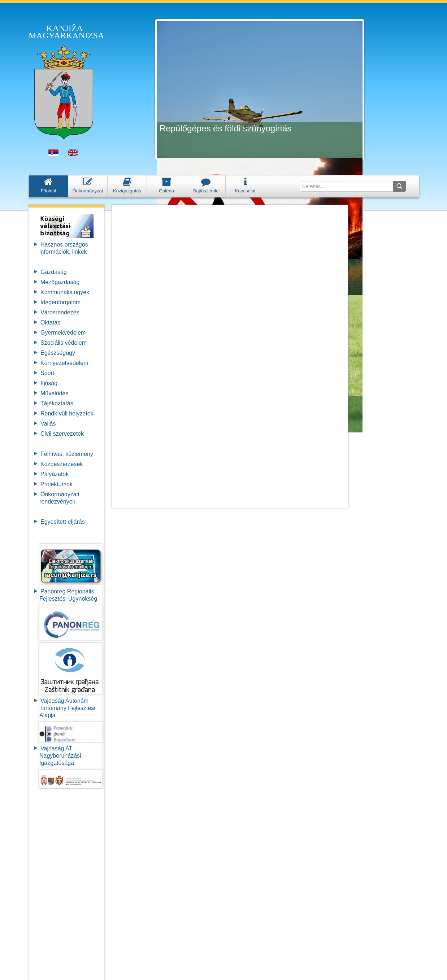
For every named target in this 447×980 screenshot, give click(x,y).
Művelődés (54, 393)
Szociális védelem (64, 343)
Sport (47, 373)
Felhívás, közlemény (67, 454)
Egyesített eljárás (63, 522)
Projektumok (57, 484)
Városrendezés (60, 312)
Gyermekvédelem (63, 333)
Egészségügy (58, 353)
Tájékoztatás (57, 403)
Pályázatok (55, 474)
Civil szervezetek (62, 434)
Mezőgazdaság (60, 282)
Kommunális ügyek (65, 292)
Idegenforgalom (60, 302)
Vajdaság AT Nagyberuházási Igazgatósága (60, 756)
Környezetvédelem (64, 363)
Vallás (48, 424)
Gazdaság (54, 272)
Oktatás (50, 323)
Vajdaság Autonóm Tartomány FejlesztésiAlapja (67, 708)
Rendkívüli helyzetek (67, 413)
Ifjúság (49, 383)
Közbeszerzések (62, 464)
